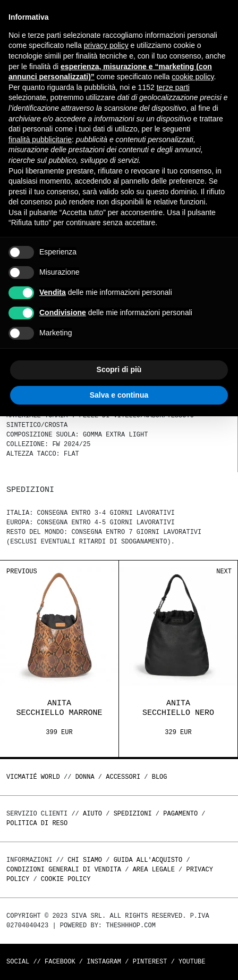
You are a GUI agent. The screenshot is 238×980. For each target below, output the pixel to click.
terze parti (173, 87)
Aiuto (92, 814)
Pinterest (150, 962)
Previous (22, 571)
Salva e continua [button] (119, 395)
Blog (160, 777)
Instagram (104, 962)
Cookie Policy (66, 879)
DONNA (85, 777)
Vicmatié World (33, 777)
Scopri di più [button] (119, 369)
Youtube (192, 962)
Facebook (60, 962)
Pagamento (180, 814)
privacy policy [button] (106, 45)
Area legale (154, 870)
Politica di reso (37, 823)
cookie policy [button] (193, 77)
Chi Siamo (85, 860)
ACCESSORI (123, 777)
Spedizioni (133, 814)
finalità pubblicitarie (40, 139)
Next (224, 571)
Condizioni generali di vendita (64, 870)
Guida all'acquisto (148, 860)
